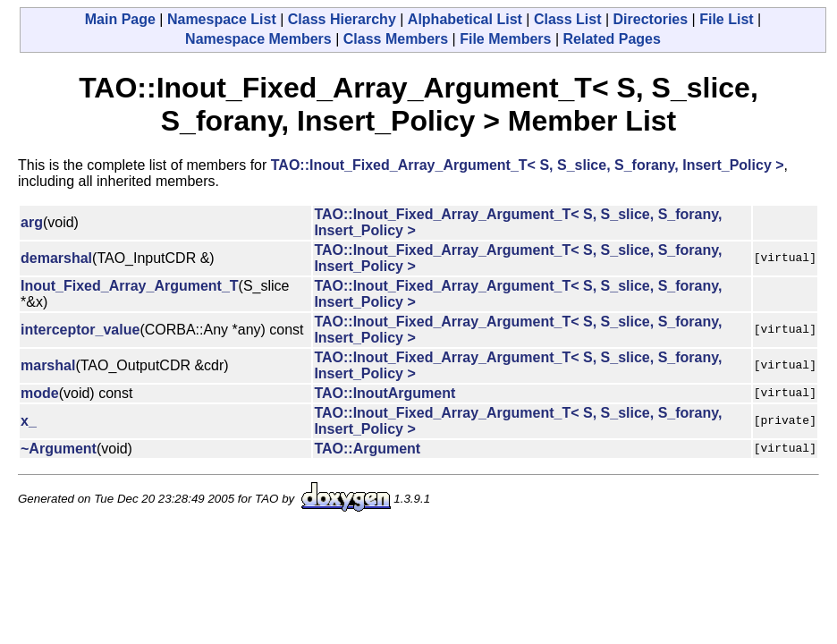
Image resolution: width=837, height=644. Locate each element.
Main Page (120, 19)
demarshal (56, 258)
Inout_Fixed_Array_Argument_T (130, 286)
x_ (29, 421)
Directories (651, 19)
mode (40, 393)
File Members (505, 39)
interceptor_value (80, 330)
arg (32, 222)
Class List (568, 19)
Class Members (396, 39)
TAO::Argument (367, 449)
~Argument (59, 449)
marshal (48, 365)
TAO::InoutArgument (385, 393)
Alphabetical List (465, 19)
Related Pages (612, 39)
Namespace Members (258, 39)
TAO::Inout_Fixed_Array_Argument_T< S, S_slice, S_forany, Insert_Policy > (528, 165)
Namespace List (222, 19)
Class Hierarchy (342, 19)
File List (726, 19)
